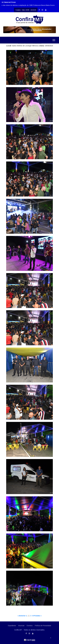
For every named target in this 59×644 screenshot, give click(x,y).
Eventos (30, 626)
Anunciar (21, 626)
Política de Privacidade (43, 626)
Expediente (12, 626)
